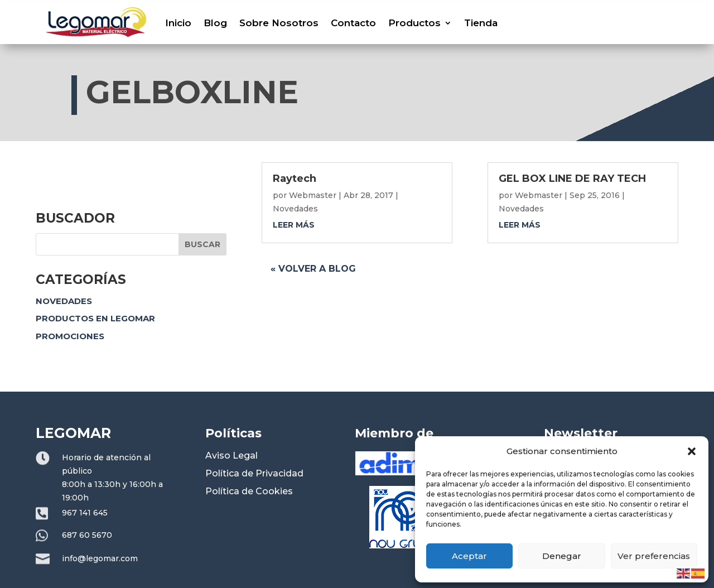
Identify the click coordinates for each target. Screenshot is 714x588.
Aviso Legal (231, 456)
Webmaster (313, 195)
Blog (215, 23)
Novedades (64, 301)
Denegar (562, 556)
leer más (294, 225)
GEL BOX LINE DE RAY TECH (572, 179)
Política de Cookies (249, 491)
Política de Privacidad (254, 473)
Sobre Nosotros (279, 23)
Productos (414, 23)
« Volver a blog (313, 269)
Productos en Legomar (95, 318)
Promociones (70, 336)
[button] (692, 451)
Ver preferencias (654, 556)
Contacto (353, 23)
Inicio (178, 23)
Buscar (202, 244)
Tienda (481, 23)
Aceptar (469, 556)
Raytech (295, 179)
